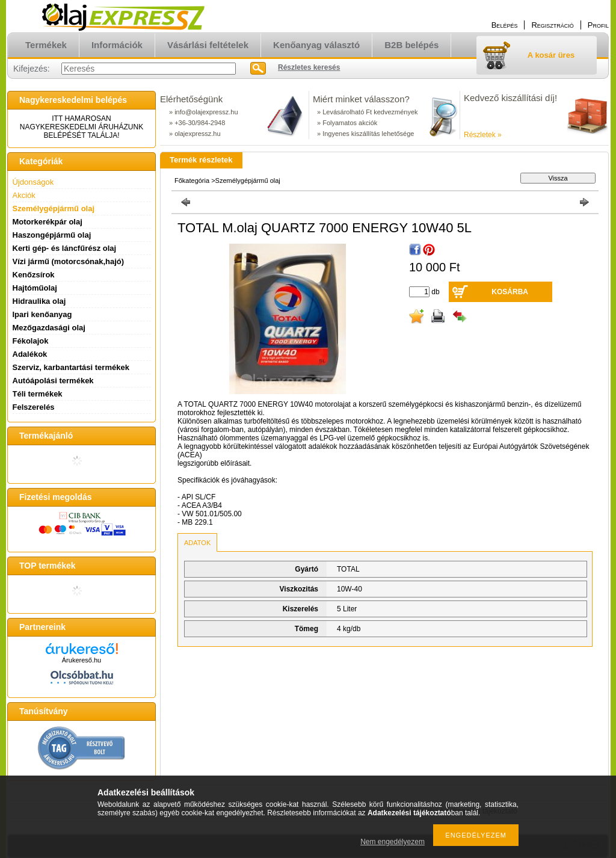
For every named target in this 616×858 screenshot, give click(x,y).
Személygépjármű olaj (54, 208)
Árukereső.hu (82, 660)
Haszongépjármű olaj (52, 235)
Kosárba (510, 292)
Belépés (505, 25)
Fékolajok (31, 341)
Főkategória (192, 181)
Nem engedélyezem (393, 842)
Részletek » (483, 135)
